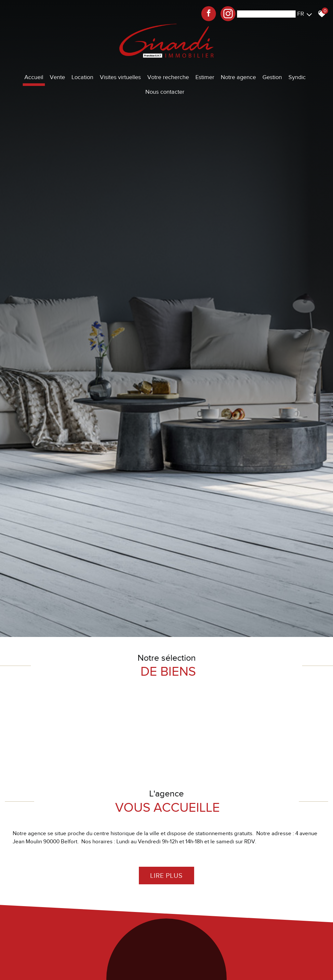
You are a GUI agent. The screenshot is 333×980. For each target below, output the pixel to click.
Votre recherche (168, 77)
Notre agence (238, 77)
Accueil (34, 77)
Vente (57, 77)
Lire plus (166, 875)
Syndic (297, 77)
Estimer (205, 77)
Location (82, 77)
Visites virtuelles (120, 77)
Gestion (272, 77)
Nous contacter (165, 92)
